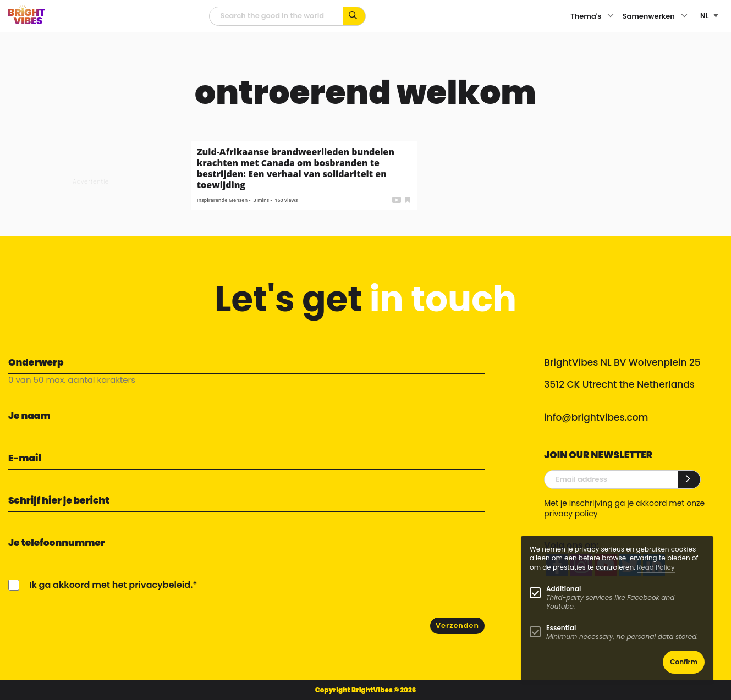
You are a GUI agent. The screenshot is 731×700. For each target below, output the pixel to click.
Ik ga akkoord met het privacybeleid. (111, 585)
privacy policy (571, 514)
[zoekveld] (276, 16)
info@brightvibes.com (596, 417)
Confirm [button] (684, 662)
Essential (561, 628)
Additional (564, 589)
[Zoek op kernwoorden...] (354, 16)
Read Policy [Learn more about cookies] (656, 567)
